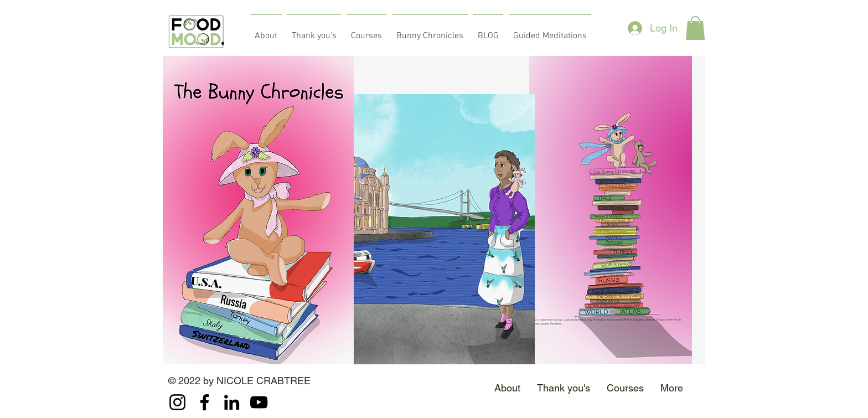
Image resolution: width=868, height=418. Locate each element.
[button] (695, 28)
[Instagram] (177, 402)
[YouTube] (259, 402)
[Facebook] (205, 402)
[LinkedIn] (232, 402)
